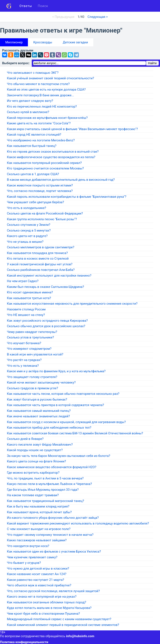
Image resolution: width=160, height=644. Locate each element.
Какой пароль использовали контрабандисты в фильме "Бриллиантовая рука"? (67, 197)
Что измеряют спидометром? (29, 349)
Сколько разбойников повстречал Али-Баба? (41, 270)
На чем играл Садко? (23, 281)
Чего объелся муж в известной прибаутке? (39, 585)
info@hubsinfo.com (80, 636)
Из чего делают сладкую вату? (30, 101)
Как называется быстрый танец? (32, 146)
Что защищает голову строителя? (32, 377)
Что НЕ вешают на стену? (26, 315)
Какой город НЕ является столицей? (34, 135)
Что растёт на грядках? (24, 360)
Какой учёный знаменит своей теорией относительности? (51, 78)
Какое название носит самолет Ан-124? (37, 574)
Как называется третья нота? (29, 298)
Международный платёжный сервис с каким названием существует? (59, 619)
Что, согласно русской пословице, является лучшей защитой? (53, 591)
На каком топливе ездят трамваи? (33, 495)
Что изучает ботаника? (24, 343)
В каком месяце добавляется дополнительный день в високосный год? (61, 180)
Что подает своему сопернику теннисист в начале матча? (50, 535)
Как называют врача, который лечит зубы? (39, 512)
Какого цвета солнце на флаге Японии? (37, 461)
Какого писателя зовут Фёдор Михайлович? (40, 445)
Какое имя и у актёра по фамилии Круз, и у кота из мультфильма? (56, 371)
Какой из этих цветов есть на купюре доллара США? (46, 90)
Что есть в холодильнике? (27, 208)
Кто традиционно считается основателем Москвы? (45, 168)
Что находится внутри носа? (28, 546)
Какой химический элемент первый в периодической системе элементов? (63, 625)
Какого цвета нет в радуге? (27, 236)
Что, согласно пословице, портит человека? (40, 191)
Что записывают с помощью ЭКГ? (33, 73)
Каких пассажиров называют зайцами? (37, 540)
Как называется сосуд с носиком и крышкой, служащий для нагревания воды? (66, 422)
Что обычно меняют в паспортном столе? (38, 84)
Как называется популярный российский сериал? (44, 163)
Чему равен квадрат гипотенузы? (32, 332)
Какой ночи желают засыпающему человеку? (41, 382)
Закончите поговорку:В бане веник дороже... (41, 95)
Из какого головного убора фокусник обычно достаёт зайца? (53, 518)
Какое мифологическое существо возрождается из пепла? (51, 157)
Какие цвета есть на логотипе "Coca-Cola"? (39, 123)
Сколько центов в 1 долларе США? (33, 174)
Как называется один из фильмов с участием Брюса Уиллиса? (54, 552)
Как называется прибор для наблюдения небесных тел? (49, 428)
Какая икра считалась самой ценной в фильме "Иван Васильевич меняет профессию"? (72, 129)
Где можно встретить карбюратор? (33, 473)
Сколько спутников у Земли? (29, 225)
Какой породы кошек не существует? (35, 450)
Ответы (26, 6)
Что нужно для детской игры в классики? (38, 569)
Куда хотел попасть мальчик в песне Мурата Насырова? (49, 608)
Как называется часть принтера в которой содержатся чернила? (56, 405)
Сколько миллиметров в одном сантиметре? (41, 247)
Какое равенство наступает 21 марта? (36, 580)
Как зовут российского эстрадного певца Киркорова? (47, 321)
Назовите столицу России (26, 309)
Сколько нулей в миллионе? (28, 112)
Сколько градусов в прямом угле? (33, 388)
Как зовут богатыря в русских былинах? (37, 399)
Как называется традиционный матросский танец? (46, 501)
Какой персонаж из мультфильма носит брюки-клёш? (47, 118)
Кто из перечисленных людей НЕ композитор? (42, 107)
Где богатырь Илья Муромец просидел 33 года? (43, 490)
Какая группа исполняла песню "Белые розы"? (42, 219)
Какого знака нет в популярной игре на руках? (42, 597)
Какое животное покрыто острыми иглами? (40, 185)
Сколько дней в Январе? (25, 439)
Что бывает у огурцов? (24, 563)
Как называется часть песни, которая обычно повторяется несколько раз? (63, 394)
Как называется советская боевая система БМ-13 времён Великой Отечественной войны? (75, 433)
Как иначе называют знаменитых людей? (38, 416)
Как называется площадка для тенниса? (37, 253)
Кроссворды (43, 42)
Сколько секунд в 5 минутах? (29, 230)
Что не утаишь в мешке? (25, 242)
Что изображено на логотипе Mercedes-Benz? (41, 140)
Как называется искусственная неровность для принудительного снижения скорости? (72, 304)
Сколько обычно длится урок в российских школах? (46, 326)
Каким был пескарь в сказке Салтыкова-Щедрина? (46, 287)
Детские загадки (75, 42)
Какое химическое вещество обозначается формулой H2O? (52, 467)
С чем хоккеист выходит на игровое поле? (39, 529)
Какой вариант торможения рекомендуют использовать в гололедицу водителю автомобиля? (78, 523)
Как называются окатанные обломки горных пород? (47, 602)
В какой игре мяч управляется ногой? (35, 354)
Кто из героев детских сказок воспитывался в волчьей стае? (53, 152)
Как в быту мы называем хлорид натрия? (38, 506)
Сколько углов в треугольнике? (30, 337)
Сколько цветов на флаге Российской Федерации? (45, 213)
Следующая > (98, 17)
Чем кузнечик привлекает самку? (32, 557)
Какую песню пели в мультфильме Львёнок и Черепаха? (50, 484)
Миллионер (14, 42)
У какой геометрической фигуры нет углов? (40, 264)
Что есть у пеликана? (23, 366)
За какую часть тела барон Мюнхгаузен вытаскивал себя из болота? (59, 456)
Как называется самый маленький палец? (39, 411)
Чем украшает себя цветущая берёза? (36, 202)
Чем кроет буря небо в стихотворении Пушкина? (44, 614)
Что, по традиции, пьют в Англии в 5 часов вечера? (45, 478)
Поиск (43, 6)
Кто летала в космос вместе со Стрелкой (38, 259)
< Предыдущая (63, 17)
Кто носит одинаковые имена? (30, 292)
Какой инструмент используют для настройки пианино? (49, 276)
